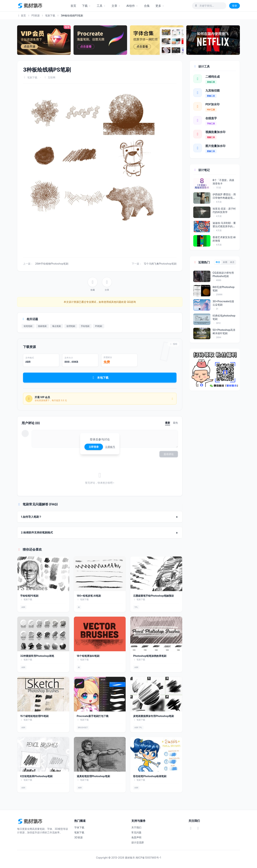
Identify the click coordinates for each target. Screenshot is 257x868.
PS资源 (36, 15)
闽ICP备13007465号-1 (148, 858)
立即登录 (94, 447)
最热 (175, 423)
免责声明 (136, 837)
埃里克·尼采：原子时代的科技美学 (224, 210)
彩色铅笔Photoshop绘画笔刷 (150, 776)
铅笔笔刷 (28, 326)
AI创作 (132, 6)
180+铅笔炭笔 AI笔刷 (89, 596)
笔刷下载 (50, 15)
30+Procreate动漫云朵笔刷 (223, 303)
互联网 (52, 77)
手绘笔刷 (85, 326)
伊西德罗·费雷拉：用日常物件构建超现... (224, 196)
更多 (160, 6)
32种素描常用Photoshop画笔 (37, 656)
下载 (86, 6)
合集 (147, 6)
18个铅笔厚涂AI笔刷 (88, 656)
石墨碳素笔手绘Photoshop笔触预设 (153, 596)
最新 (168, 423)
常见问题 (136, 832)
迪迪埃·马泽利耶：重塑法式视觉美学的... (224, 225)
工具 (101, 6)
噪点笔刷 (57, 326)
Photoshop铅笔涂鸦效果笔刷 (150, 656)
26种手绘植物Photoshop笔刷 (52, 264)
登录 (235, 6)
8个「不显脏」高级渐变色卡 (223, 182)
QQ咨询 (131, 302)
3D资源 (78, 837)
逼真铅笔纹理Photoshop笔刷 (93, 776)
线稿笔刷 (42, 326)
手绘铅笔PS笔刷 (29, 596)
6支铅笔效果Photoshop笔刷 (36, 776)
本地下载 (100, 378)
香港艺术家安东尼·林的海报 (224, 239)
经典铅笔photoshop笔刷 (224, 317)
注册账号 (110, 447)
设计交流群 (138, 842)
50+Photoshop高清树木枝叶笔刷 (224, 332)
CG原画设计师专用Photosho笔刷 (223, 274)
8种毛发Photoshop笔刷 (224, 289)
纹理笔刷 (71, 326)
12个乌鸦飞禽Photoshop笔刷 (160, 264)
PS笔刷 (99, 326)
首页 (73, 6)
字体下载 (79, 827)
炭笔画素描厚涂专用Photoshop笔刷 (153, 716)
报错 (173, 344)
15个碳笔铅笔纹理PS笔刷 (34, 716)
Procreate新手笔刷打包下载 (93, 716)
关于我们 (136, 827)
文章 (116, 6)
